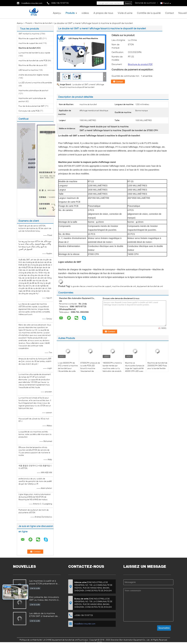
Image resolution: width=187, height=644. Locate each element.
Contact (170, 13)
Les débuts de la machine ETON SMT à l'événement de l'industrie (43, 615)
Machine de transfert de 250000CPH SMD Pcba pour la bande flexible (157, 366)
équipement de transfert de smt (150, 286)
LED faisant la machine (28, 70)
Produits (70, 13)
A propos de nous (103, 13)
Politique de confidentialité (31, 640)
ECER (100, 643)
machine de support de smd (30, 43)
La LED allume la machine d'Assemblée (35, 83)
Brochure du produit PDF (140, 64)
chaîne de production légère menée (34, 75)
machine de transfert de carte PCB (33, 61)
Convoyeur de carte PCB (29, 111)
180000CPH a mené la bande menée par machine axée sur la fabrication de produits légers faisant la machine (112, 370)
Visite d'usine (125, 13)
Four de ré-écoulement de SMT (31, 106)
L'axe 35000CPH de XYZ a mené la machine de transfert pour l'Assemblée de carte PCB (68, 368)
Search (128, 3)
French (167, 3)
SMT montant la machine (29, 34)
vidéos (85, 13)
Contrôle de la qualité (149, 13)
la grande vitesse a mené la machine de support (91, 286)
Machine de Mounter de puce (31, 65)
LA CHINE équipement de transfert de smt (60, 640)
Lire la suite (35, 588)
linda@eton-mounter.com (32, 3)
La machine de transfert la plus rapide (34, 53)
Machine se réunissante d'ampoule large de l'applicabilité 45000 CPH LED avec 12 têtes (135, 368)
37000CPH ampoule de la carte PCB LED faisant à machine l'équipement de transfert (90, 368)
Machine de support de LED (30, 38)
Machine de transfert (43, 23)
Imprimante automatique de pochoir (33, 90)
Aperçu (57, 13)
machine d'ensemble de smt (124, 286)
